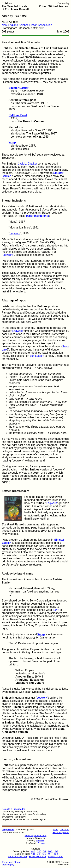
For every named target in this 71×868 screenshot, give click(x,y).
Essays (41, 843)
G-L (45, 851)
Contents (64, 830)
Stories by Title (55, 857)
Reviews (40, 841)
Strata (17, 862)
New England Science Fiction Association (27, 25)
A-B (33, 851)
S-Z (56, 851)
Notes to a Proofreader (13, 809)
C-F (39, 851)
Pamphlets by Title (17, 857)
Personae (7, 862)
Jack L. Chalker (27, 164)
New (56, 830)
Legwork (15, 233)
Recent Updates (61, 832)
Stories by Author (37, 857)
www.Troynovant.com (36, 835)
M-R (51, 851)
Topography (8, 865)
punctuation (37, 356)
